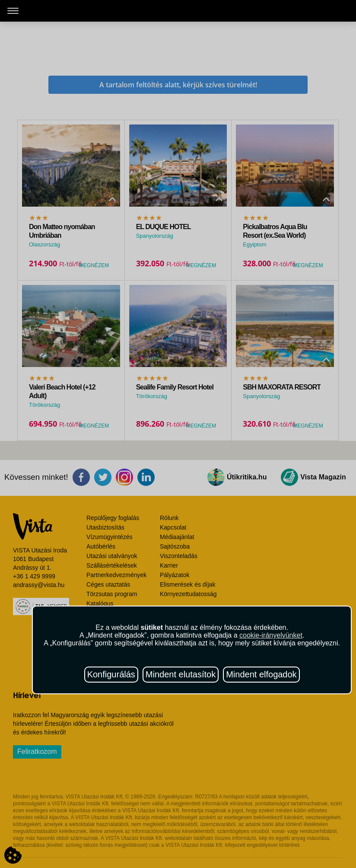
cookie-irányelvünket (271, 635)
